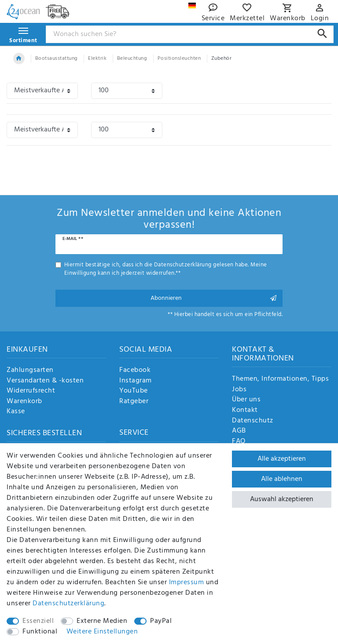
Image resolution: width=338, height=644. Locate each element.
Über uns (246, 400)
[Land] (192, 5)
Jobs (239, 390)
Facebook (135, 371)
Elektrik (97, 58)
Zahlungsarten (30, 371)
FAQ (239, 442)
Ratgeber (134, 402)
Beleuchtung (132, 58)
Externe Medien (102, 621)
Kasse (16, 412)
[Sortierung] (42, 91)
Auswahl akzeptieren (282, 499)
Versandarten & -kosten (45, 381)
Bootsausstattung (57, 58)
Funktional (40, 632)
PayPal (161, 621)
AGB (239, 431)
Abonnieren (214, 298)
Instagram (136, 381)
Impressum (187, 582)
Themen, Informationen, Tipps (280, 379)
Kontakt (245, 411)
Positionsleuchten (179, 58)
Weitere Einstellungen (102, 632)
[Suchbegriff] (190, 34)
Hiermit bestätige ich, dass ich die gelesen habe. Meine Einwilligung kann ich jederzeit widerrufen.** (166, 269)
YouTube (134, 391)
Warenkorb (24, 402)
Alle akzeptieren (282, 459)
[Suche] (322, 34)
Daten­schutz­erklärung (68, 604)
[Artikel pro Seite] (127, 91)
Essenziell (38, 621)
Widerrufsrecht (31, 391)
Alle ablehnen (282, 479)
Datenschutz (253, 421)
